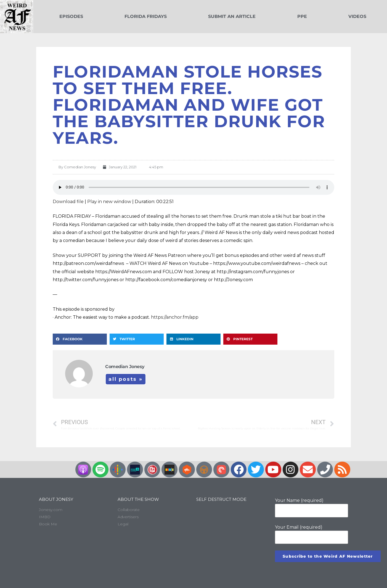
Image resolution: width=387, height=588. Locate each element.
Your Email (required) (312, 534)
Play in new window (109, 202)
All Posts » (126, 379)
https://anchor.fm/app (175, 317)
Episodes (71, 16)
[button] (80, 339)
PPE (302, 16)
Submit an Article (232, 16)
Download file (68, 202)
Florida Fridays (146, 16)
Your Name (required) (312, 507)
